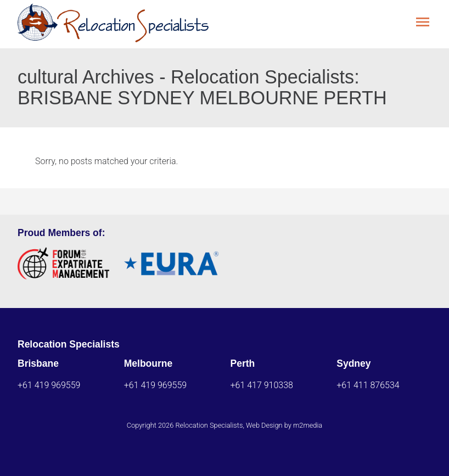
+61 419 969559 (49, 385)
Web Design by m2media (284, 425)
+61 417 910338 (262, 385)
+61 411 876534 (368, 385)
